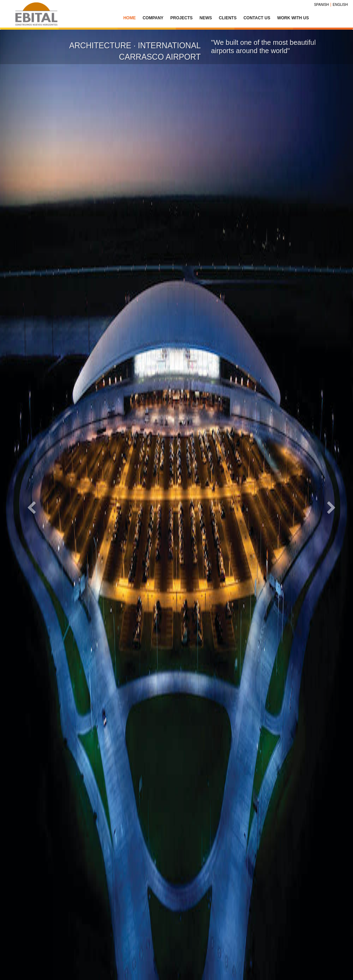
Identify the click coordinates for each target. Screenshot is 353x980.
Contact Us (257, 18)
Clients (228, 18)
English (340, 5)
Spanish (321, 5)
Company (153, 18)
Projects (181, 18)
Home (130, 18)
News (206, 18)
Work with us (293, 18)
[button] (27, 505)
